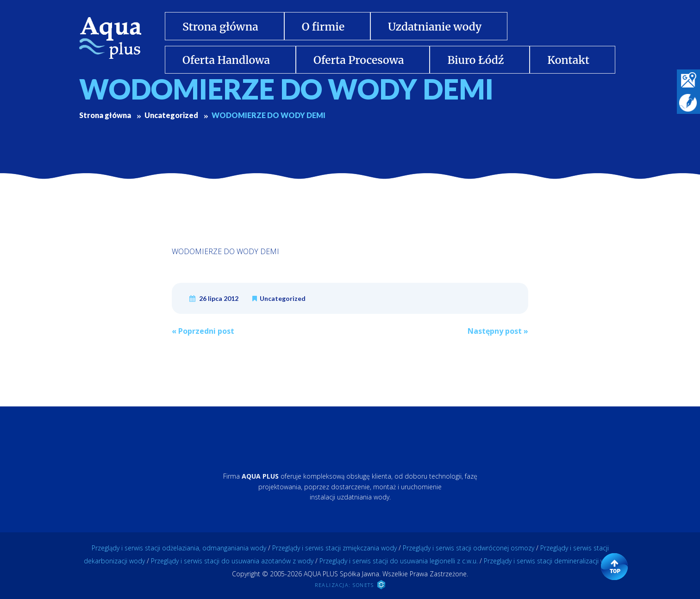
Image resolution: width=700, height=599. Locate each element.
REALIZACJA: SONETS (350, 585)
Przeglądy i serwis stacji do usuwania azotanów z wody (232, 561)
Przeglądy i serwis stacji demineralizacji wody (550, 561)
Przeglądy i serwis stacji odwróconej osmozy (469, 548)
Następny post (498, 331)
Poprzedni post (203, 331)
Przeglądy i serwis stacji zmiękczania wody (334, 548)
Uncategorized (283, 298)
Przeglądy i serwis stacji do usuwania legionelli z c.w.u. (399, 561)
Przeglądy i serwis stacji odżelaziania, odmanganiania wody (179, 548)
